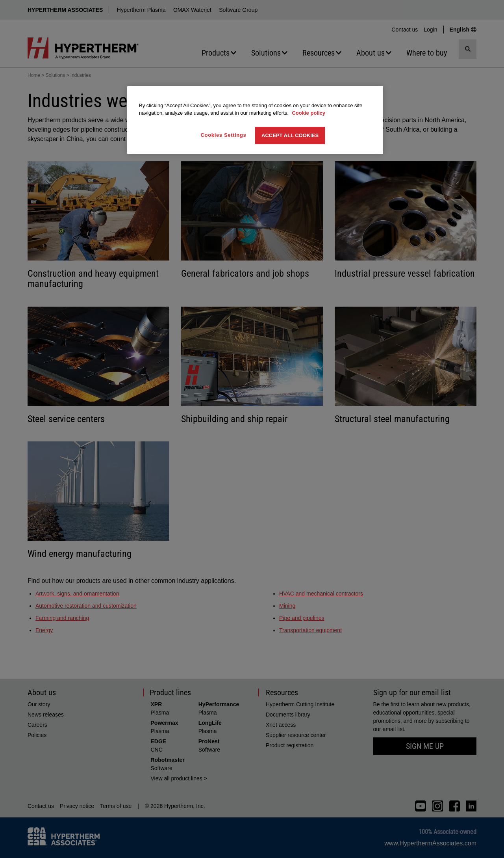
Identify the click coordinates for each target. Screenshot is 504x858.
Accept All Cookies (290, 135)
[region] (255, 120)
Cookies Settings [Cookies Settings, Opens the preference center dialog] (224, 135)
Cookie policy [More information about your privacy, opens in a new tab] (309, 113)
